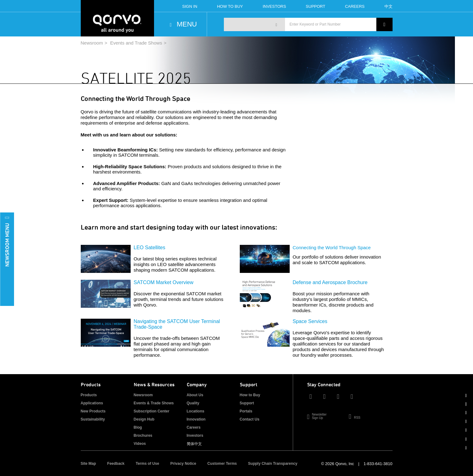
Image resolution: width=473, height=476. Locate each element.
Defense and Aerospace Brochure (330, 282)
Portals (246, 411)
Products (89, 395)
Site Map (88, 464)
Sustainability (93, 419)
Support (316, 6)
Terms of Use (147, 464)
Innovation (196, 419)
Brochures (143, 436)
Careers (355, 6)
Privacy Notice (183, 464)
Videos (140, 444)
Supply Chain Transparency (273, 464)
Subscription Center (152, 411)
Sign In (190, 6)
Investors (274, 6)
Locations (196, 411)
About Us (195, 395)
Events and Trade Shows (136, 43)
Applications (92, 403)
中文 (389, 6)
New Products (93, 411)
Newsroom (92, 43)
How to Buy (250, 395)
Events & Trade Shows (154, 403)
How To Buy (230, 6)
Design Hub (144, 419)
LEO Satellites (150, 248)
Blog (138, 427)
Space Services (310, 321)
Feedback (116, 464)
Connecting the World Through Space (332, 248)
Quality (193, 403)
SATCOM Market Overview (164, 282)
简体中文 (194, 444)
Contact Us (250, 419)
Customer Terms (222, 464)
